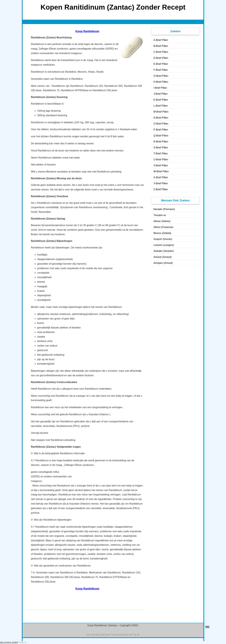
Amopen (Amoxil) (163, 263)
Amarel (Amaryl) (163, 257)
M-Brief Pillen (161, 112)
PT (132, 635)
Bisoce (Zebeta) (162, 233)
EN (105, 635)
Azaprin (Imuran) (163, 239)
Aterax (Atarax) (162, 221)
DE (88, 635)
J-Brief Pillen (161, 94)
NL (127, 635)
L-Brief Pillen (161, 106)
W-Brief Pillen (161, 171)
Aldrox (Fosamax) (163, 227)
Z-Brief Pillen (161, 189)
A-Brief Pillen (161, 40)
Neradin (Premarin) (164, 209)
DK (94, 635)
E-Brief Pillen (161, 64)
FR (115, 635)
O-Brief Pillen (161, 124)
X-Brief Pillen (161, 177)
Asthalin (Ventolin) (164, 251)
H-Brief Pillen (161, 82)
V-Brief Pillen (161, 165)
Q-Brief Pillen (161, 136)
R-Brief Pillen (161, 142)
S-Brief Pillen (161, 148)
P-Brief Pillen (161, 130)
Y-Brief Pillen (161, 183)
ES (100, 635)
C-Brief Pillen (161, 52)
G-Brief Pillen (161, 76)
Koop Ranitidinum (87, 31)
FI (110, 635)
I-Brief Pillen (160, 88)
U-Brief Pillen (161, 160)
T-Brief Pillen (161, 154)
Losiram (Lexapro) (164, 245)
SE (138, 635)
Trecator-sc (160, 215)
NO (121, 635)
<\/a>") (23, 643)
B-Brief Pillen (161, 46)
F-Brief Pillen (161, 70)
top (207, 627)
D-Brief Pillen (161, 58)
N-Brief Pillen (161, 118)
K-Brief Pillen (161, 100)
